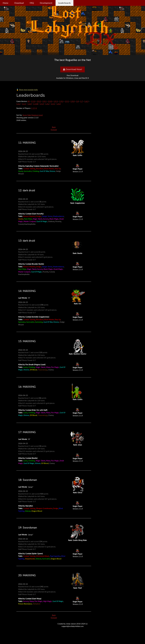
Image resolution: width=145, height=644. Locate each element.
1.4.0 (59, 104)
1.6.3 (86, 101)
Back (54, 127)
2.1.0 (33, 101)
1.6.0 (30, 104)
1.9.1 (67, 101)
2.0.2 (39, 101)
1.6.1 (24, 104)
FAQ (32, 3)
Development (46, 3)
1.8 (77, 101)
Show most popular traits (28, 90)
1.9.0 (73, 101)
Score (25, 115)
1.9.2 (61, 101)
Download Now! (72, 69)
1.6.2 (18, 104)
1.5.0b (36, 104)
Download (19, 3)
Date (29, 115)
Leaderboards (64, 3)
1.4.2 (47, 104)
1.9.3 (56, 101)
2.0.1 (44, 101)
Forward (54, 130)
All (29, 101)
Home (6, 3)
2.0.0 (50, 101)
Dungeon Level (37, 115)
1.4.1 (53, 104)
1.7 (82, 101)
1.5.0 (42, 104)
